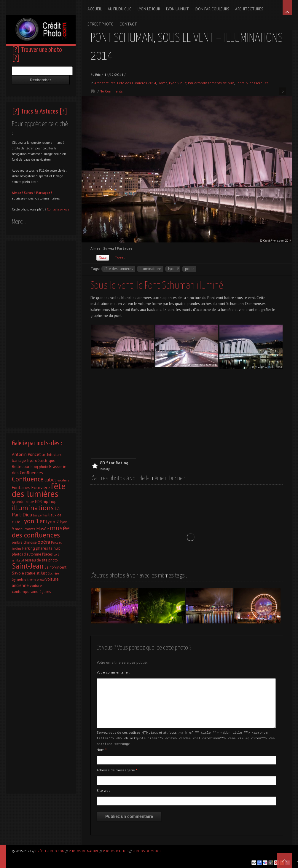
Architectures (105, 83)
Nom (102, 749)
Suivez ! (30, 193)
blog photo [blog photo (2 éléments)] (39, 467)
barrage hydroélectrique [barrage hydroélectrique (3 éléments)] (34, 460)
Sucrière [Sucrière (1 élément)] (53, 573)
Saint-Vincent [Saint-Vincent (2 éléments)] (55, 567)
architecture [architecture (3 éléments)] (52, 454)
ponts (190, 269)
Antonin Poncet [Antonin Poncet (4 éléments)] (26, 454)
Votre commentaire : (113, 672)
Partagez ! (44, 193)
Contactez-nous (58, 209)
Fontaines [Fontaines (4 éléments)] (21, 488)
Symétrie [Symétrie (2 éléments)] (19, 579)
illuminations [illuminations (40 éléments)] (33, 508)
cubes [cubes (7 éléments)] (51, 480)
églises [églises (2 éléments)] (45, 591)
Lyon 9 (173, 269)
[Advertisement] (187, 414)
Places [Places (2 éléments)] (47, 554)
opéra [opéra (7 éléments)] (44, 542)
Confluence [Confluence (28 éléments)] (28, 479)
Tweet (120, 257)
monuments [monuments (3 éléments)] (25, 529)
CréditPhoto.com (50, 851)
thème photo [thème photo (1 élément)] (36, 580)
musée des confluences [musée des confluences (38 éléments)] (41, 531)
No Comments (111, 91)
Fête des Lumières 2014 (137, 83)
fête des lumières (119, 269)
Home (163, 83)
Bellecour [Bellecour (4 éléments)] (21, 466)
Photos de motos (147, 851)
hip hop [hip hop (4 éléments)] (50, 501)
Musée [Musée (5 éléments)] (43, 529)
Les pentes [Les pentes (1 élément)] (40, 515)
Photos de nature (84, 851)
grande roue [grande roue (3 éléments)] (23, 502)
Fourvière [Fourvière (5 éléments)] (40, 487)
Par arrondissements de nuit (211, 83)
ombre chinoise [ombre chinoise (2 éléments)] (24, 542)
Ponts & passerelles (252, 83)
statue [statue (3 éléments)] (30, 573)
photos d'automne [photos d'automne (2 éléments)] (27, 554)
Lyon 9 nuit (178, 83)
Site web (104, 790)
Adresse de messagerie (117, 769)
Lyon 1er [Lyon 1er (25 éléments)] (33, 521)
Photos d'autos (116, 851)
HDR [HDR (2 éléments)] (38, 502)
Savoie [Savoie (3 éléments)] (18, 573)
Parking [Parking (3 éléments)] (29, 548)
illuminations (151, 269)
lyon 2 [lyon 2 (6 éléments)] (52, 521)
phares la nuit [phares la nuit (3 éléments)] (48, 548)
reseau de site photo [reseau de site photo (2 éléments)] (41, 560)
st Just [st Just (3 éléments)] (42, 573)
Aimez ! (17, 193)
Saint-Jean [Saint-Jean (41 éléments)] (28, 566)
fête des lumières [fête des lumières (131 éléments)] (39, 490)
